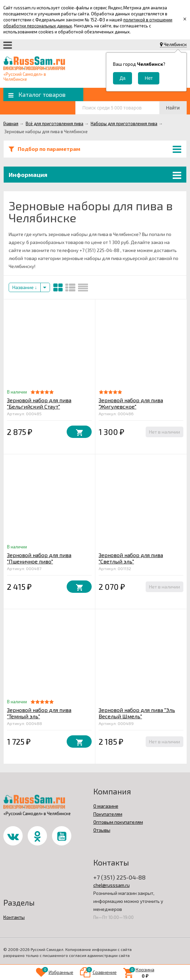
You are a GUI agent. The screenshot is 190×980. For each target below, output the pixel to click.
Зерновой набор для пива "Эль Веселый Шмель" (137, 713)
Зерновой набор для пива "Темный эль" (39, 713)
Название (25, 287)
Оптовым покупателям (118, 822)
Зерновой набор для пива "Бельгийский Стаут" (39, 403)
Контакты (14, 917)
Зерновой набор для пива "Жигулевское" (131, 403)
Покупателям (108, 814)
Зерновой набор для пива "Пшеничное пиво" (39, 558)
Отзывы (102, 830)
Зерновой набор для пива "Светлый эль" (131, 558)
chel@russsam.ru (111, 885)
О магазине (106, 806)
